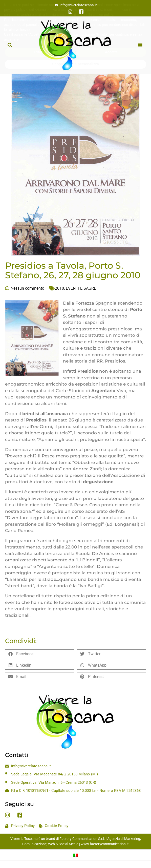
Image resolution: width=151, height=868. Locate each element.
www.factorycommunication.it (105, 844)
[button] (10, 45)
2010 (59, 288)
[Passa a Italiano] (76, 855)
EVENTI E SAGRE (81, 288)
